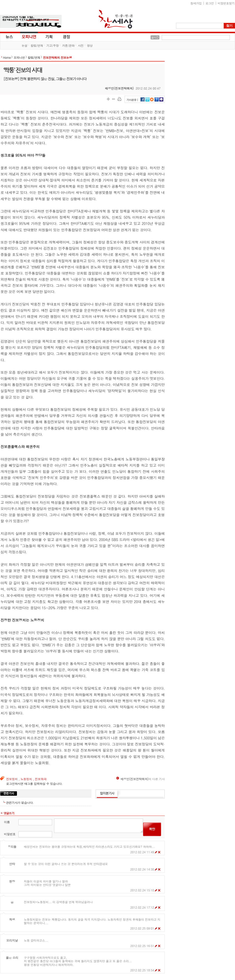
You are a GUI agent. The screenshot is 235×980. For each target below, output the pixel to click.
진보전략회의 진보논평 (57, 57)
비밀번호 (10, 834)
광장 (63, 36)
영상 (90, 45)
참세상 (116, 19)
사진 (81, 45)
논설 (24, 45)
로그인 (210, 3)
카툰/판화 (68, 45)
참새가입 (196, 3)
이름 (7, 822)
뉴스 (9, 36)
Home (7, 57)
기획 (49, 36)
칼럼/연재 (37, 45)
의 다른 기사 (140, 779)
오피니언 (29, 36)
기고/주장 (53, 45)
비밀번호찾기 (226, 3)
